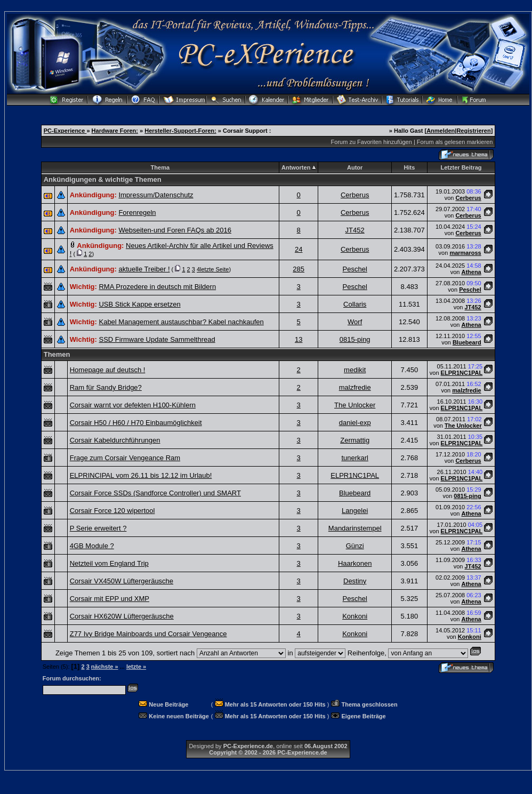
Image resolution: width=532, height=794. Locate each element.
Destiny (355, 581)
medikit (355, 370)
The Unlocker (355, 405)
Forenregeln (137, 212)
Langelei (355, 511)
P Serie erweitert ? (98, 528)
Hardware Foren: (115, 131)
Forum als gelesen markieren (455, 142)
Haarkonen (355, 563)
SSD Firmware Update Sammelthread (157, 339)
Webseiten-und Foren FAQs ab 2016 (175, 230)
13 (299, 339)
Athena (471, 272)
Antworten (296, 167)
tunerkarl (355, 458)
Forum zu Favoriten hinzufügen (372, 142)
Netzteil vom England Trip (109, 563)
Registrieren (473, 131)
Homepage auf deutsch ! (108, 370)
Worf (355, 322)
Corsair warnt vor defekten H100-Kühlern (133, 405)
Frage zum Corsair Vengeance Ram (125, 458)
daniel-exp (355, 423)
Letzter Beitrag (461, 167)
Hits (409, 167)
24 (299, 249)
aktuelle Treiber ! (144, 269)
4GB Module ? (92, 546)
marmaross (465, 253)
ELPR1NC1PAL (462, 373)
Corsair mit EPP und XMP (110, 599)
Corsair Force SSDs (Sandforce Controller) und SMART (155, 493)
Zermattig (355, 440)
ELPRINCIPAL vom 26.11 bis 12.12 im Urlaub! (141, 475)
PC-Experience (65, 131)
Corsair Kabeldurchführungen (115, 440)
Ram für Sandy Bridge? (106, 387)
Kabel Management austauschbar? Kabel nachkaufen (181, 322)
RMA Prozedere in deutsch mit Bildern (157, 287)
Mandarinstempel (355, 528)
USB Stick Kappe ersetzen (139, 304)
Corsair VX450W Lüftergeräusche (122, 581)
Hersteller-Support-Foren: (180, 131)
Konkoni (355, 616)
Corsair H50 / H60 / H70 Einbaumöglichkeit (136, 423)
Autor (355, 167)
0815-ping (355, 339)
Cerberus (355, 195)
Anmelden (441, 131)
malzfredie (355, 387)
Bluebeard (467, 342)
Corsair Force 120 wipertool (112, 511)
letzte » (136, 667)
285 (299, 269)
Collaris (355, 304)
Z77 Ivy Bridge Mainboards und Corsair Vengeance (148, 634)
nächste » (105, 667)
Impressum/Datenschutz (156, 195)
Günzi (355, 546)
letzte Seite (214, 269)
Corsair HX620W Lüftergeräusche (122, 616)
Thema (160, 167)
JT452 (355, 230)
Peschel (355, 269)
